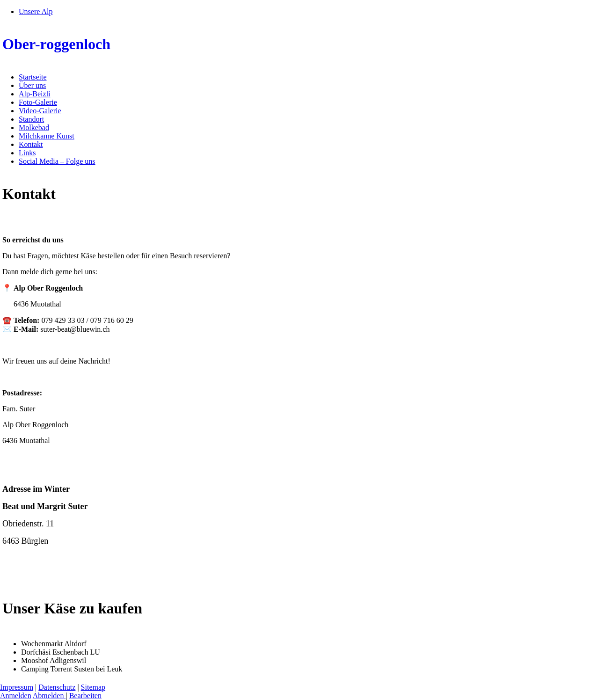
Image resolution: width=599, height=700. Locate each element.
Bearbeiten (85, 696)
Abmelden (49, 696)
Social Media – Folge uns (57, 161)
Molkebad (34, 128)
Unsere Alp (36, 11)
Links (27, 153)
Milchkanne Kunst (47, 136)
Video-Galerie (40, 111)
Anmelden (16, 696)
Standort (31, 119)
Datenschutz (57, 687)
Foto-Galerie (38, 102)
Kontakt (31, 144)
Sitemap (93, 687)
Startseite (33, 77)
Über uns (32, 85)
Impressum (17, 687)
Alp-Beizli (35, 94)
